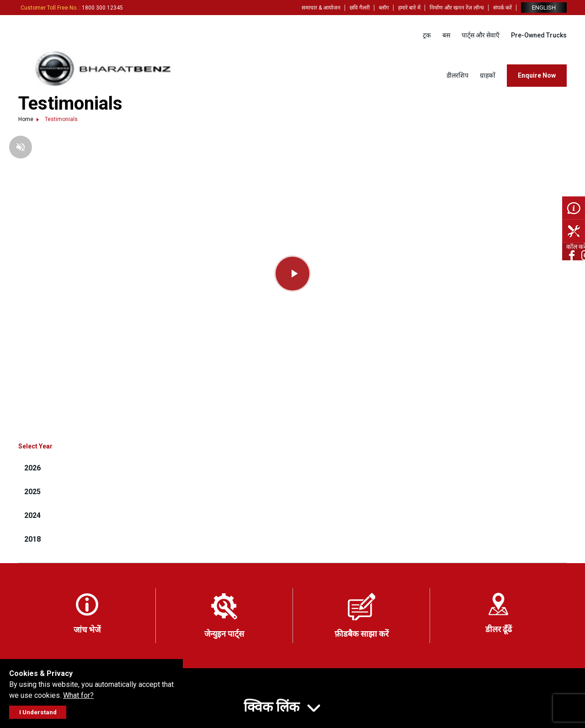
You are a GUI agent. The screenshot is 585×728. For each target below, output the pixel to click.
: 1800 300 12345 (72, 8)
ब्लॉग (384, 8)
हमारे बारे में (409, 8)
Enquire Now (537, 75)
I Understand (38, 712)
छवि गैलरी (360, 8)
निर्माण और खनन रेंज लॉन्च (457, 8)
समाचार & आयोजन (321, 8)
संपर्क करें (503, 8)
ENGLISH (544, 8)
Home (26, 119)
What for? (78, 695)
